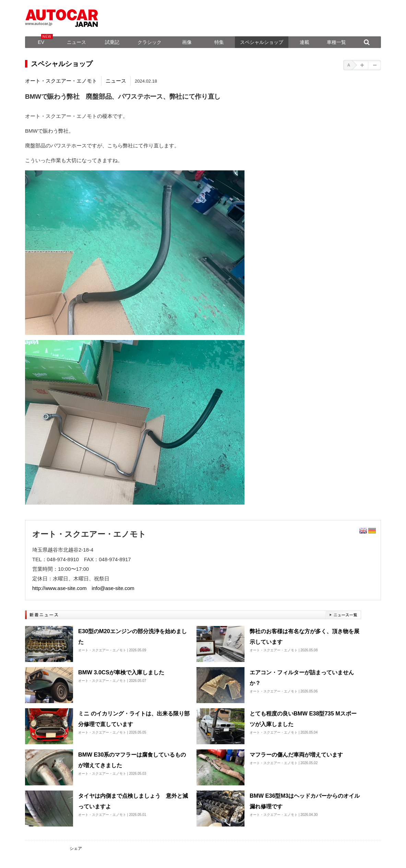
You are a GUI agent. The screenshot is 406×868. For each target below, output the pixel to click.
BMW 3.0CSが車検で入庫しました (121, 672)
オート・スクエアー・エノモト (61, 81)
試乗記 (112, 42)
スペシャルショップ (262, 42)
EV (41, 42)
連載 (304, 42)
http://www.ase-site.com (59, 588)
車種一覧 (336, 42)
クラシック (150, 42)
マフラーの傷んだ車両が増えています (296, 755)
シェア (76, 848)
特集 (219, 42)
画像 (187, 42)
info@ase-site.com (113, 588)
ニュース (76, 42)
